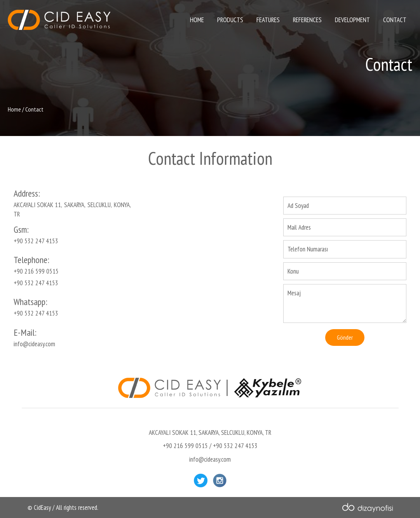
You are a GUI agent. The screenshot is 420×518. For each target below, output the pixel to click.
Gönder (345, 337)
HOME (197, 20)
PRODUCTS (230, 20)
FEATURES (268, 20)
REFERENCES (307, 20)
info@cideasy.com (34, 344)
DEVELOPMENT (352, 20)
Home (14, 109)
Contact (34, 109)
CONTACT (395, 20)
